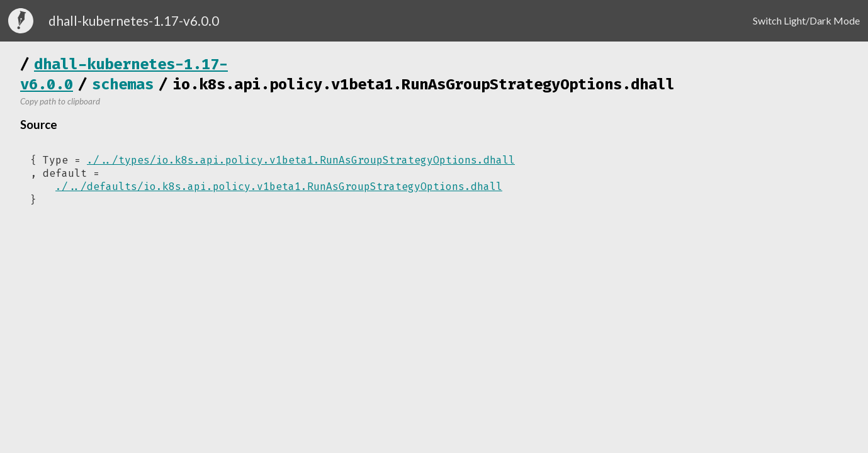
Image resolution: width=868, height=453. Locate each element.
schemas (123, 84)
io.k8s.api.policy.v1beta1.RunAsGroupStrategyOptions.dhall (424, 84)
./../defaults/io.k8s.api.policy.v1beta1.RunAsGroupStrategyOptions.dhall (279, 187)
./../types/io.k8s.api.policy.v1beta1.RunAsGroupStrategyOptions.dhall (301, 160)
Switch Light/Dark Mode (806, 20)
